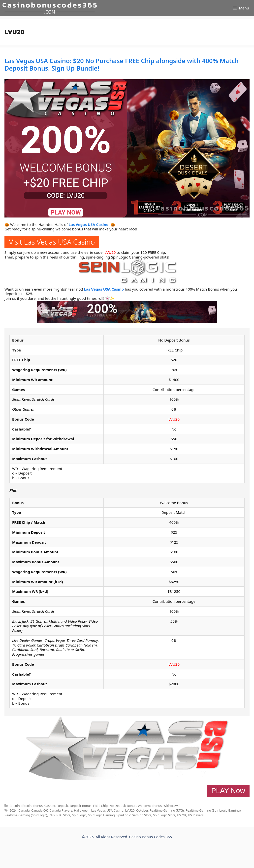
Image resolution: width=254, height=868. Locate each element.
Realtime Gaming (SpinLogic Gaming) (213, 810)
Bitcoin (15, 806)
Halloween (82, 810)
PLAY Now (228, 791)
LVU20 (110, 252)
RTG (52, 815)
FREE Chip (100, 806)
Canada (24, 810)
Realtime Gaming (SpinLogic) (26, 815)
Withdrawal (172, 806)
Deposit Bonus (80, 806)
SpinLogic (79, 815)
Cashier (50, 806)
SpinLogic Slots (164, 815)
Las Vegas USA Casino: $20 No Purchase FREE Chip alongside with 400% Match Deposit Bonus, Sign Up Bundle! (122, 64)
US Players (196, 815)
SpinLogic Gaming (101, 815)
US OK (182, 815)
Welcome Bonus (150, 806)
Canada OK (39, 810)
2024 (13, 810)
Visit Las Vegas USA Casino (52, 242)
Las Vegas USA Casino (89, 224)
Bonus (38, 806)
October (142, 810)
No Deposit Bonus (123, 806)
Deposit (62, 806)
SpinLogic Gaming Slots (134, 815)
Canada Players (61, 810)
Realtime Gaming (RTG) (167, 810)
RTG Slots (63, 815)
